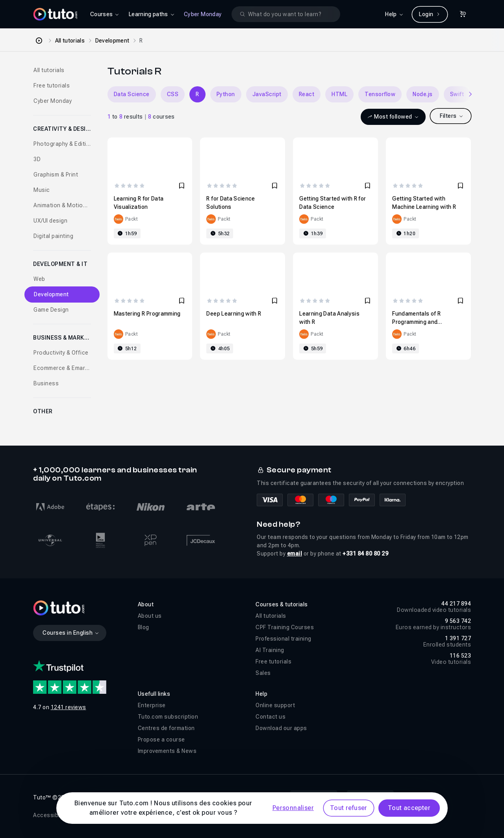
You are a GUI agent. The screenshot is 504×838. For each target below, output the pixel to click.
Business (46, 383)
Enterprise (152, 705)
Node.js (423, 94)
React (307, 94)
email (295, 554)
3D (37, 159)
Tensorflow (380, 94)
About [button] (146, 604)
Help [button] (261, 694)
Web (39, 279)
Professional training (283, 639)
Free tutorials (52, 85)
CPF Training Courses (285, 627)
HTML (339, 94)
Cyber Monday (203, 14)
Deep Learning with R (234, 314)
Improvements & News (167, 751)
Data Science (132, 94)
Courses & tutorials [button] (282, 604)
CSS (173, 94)
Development (112, 41)
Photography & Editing (62, 144)
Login (430, 14)
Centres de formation (166, 728)
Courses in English (71, 633)
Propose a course (161, 740)
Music (42, 190)
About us (150, 616)
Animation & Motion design (62, 205)
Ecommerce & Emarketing (62, 368)
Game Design (51, 310)
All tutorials (70, 41)
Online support (275, 705)
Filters (452, 116)
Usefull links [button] (154, 694)
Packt (132, 219)
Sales (263, 673)
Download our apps (281, 728)
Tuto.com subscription (168, 717)
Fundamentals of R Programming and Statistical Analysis (418, 322)
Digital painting (53, 236)
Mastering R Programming (147, 314)
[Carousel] (289, 94)
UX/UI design (50, 221)
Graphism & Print (56, 175)
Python (226, 94)
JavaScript (267, 94)
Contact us (271, 717)
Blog (144, 627)
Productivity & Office (61, 353)
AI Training (270, 650)
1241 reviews (69, 707)
